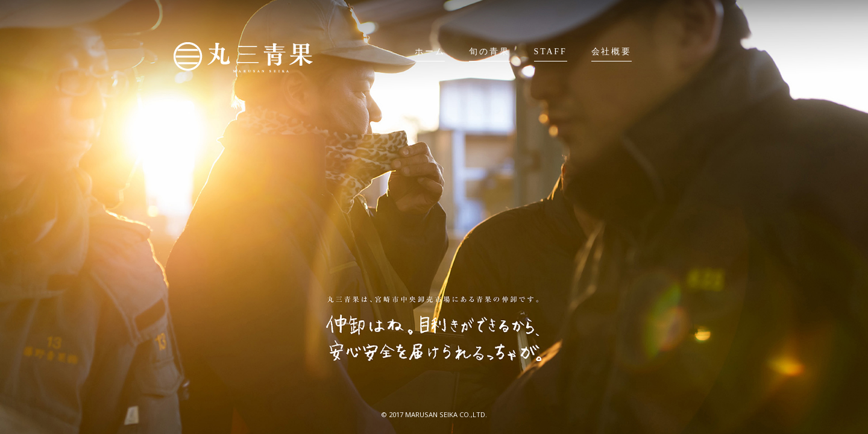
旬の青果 (489, 52)
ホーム (430, 52)
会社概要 (612, 52)
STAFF (551, 52)
